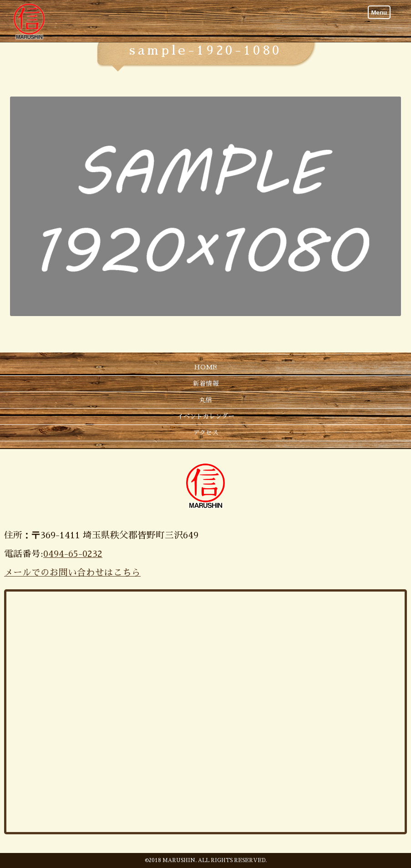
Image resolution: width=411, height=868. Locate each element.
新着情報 (206, 383)
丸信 (206, 400)
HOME (205, 367)
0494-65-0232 (73, 554)
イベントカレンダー (206, 416)
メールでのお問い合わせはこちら (72, 573)
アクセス (206, 433)
